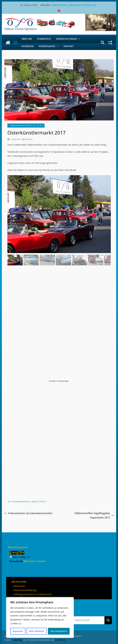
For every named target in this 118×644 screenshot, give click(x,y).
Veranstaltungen (66, 39)
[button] (79, 39)
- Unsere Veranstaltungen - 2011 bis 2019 (26, 126)
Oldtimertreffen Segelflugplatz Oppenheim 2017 (94, 515)
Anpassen (18, 631)
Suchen (108, 620)
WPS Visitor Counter (35, 561)
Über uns (27, 39)
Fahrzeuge (28, 46)
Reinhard (28, 139)
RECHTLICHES (19, 582)
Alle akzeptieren (59, 631)
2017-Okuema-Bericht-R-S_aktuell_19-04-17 (27, 502)
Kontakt (69, 46)
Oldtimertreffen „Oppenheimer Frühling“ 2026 (74, 5)
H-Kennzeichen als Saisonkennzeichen (28, 513)
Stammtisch (44, 39)
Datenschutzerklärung (25, 590)
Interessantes (47, 46)
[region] (40, 617)
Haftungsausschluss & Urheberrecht (32, 594)
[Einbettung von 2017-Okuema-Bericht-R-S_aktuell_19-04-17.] (59, 381)
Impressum (19, 586)
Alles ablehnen (37, 631)
